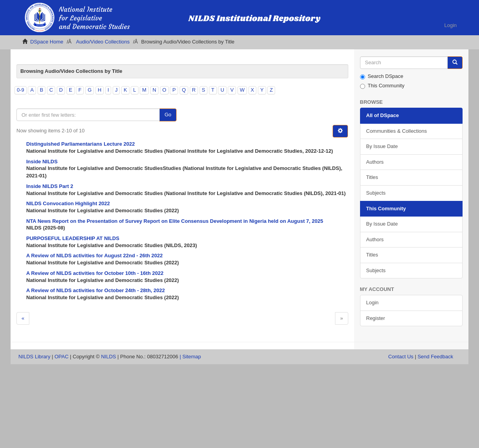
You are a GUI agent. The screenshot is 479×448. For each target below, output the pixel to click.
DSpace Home (47, 42)
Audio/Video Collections (103, 42)
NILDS (108, 357)
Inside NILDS (42, 162)
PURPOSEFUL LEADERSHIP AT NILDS (73, 238)
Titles (372, 177)
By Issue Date (382, 146)
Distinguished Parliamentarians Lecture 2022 (80, 144)
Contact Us (401, 357)
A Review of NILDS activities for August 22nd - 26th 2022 (95, 256)
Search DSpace (382, 76)
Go (168, 115)
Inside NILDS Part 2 (50, 186)
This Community (382, 86)
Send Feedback (435, 357)
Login (373, 303)
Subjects (376, 193)
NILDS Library (34, 357)
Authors (375, 162)
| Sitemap (190, 357)
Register (376, 318)
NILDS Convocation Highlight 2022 (68, 203)
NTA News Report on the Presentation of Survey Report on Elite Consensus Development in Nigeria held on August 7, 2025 (175, 221)
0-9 (21, 90)
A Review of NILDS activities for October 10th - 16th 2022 (95, 273)
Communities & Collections (397, 131)
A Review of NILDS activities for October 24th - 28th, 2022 (95, 290)
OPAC (61, 357)
